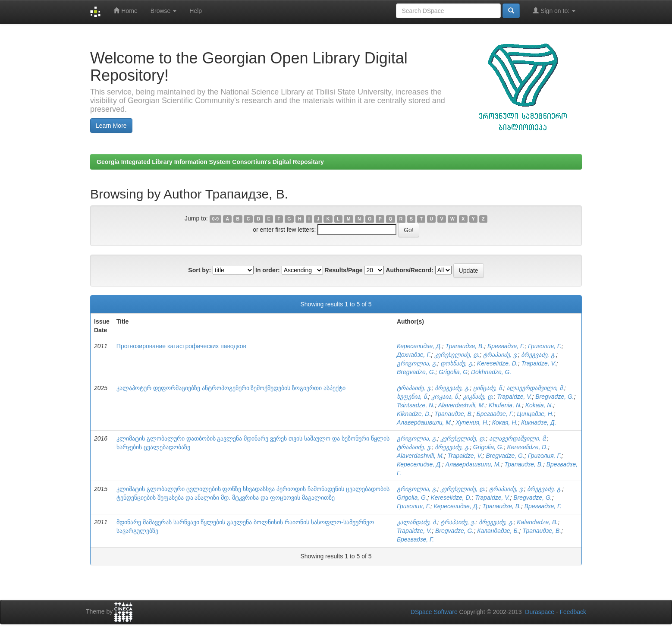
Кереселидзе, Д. (419, 346)
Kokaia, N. (539, 405)
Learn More (111, 126)
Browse (164, 11)
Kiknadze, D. (414, 414)
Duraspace (540, 612)
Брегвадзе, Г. (506, 346)
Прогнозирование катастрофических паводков (181, 346)
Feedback (573, 612)
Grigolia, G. (488, 447)
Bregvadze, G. (416, 372)
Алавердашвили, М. (425, 422)
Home (125, 11)
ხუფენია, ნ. (413, 397)
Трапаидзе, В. (465, 346)
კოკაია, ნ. (445, 397)
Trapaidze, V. (539, 363)
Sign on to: (554, 11)
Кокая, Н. (505, 422)
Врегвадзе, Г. (543, 506)
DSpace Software (434, 612)
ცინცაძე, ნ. (488, 388)
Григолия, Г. (545, 346)
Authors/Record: (409, 270)
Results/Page (344, 270)
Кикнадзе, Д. (539, 422)
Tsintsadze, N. (416, 405)
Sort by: (199, 270)
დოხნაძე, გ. (457, 363)
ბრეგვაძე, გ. (539, 355)
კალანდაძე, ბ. (417, 522)
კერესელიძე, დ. (457, 355)
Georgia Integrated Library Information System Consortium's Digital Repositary (210, 162)
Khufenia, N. (505, 405)
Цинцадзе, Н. (535, 414)
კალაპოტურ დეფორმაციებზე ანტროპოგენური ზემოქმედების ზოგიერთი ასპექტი (231, 388)
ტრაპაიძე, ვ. (501, 355)
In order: (268, 270)
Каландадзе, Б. (498, 531)
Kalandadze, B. (537, 522)
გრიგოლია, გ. (417, 363)
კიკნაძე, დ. (478, 397)
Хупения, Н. (472, 422)
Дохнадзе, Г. (414, 355)
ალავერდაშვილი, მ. (535, 388)
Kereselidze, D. (498, 363)
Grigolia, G (453, 372)
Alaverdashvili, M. (462, 405)
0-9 (215, 219)
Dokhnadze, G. (491, 372)
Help (196, 11)
